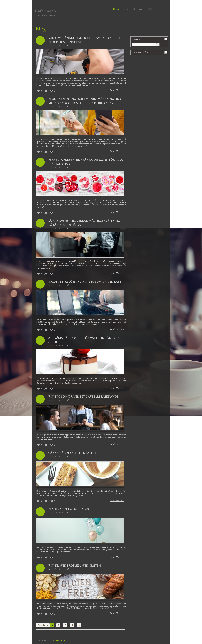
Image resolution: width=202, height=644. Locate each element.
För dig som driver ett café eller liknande (83, 397)
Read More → (117, 90)
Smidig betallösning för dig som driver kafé (85, 282)
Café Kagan (46, 11)
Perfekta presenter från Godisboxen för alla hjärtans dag (85, 162)
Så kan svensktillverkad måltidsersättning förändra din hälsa (84, 223)
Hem (116, 9)
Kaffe (161, 9)
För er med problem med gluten (74, 566)
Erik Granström (57, 46)
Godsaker (138, 9)
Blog (41, 29)
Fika (126, 9)
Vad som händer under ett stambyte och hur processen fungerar (85, 40)
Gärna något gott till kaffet (72, 453)
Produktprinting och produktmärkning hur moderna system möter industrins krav (85, 101)
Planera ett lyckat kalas (68, 509)
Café (151, 9)
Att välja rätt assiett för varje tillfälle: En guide (84, 340)
